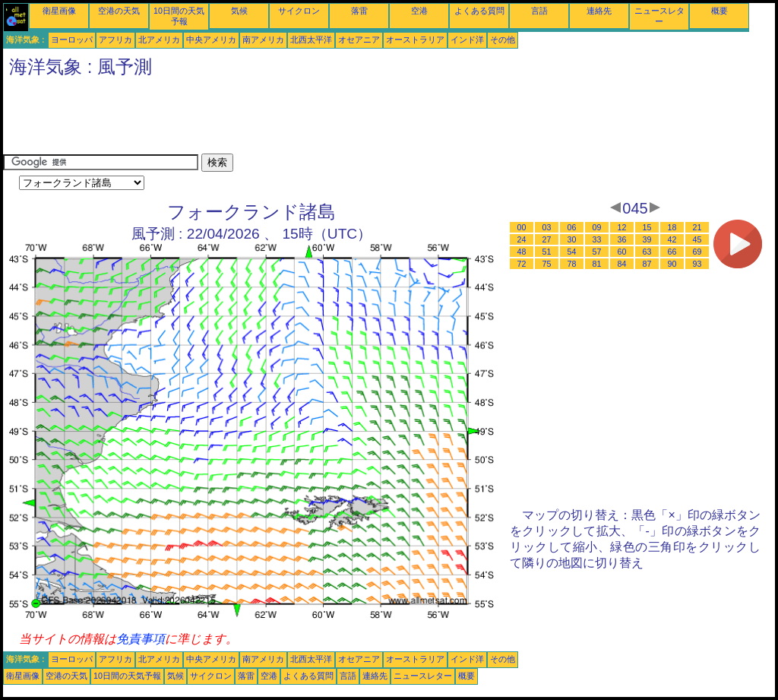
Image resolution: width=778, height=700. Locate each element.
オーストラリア (415, 40)
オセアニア (359, 40)
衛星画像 (59, 11)
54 (572, 252)
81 (597, 264)
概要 (719, 11)
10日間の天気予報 (127, 676)
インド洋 (467, 40)
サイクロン (299, 11)
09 (597, 227)
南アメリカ (263, 40)
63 (647, 252)
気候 (239, 11)
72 (522, 264)
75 (547, 264)
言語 (539, 11)
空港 (419, 11)
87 (647, 264)
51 (547, 252)
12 (622, 227)
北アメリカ (159, 40)
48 (522, 252)
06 (572, 227)
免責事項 (141, 639)
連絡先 (599, 11)
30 (572, 239)
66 (672, 252)
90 (672, 264)
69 (697, 252)
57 (597, 252)
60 (622, 252)
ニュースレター (423, 676)
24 (522, 239)
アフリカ (115, 40)
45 (697, 239)
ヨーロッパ (72, 40)
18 (672, 227)
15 (647, 227)
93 (697, 264)
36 (622, 239)
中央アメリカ (211, 40)
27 (547, 239)
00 (522, 227)
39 (647, 239)
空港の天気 (119, 11)
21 (697, 227)
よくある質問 (479, 11)
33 (597, 239)
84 (622, 264)
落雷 (359, 11)
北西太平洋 (311, 40)
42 (672, 239)
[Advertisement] (280, 119)
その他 (503, 40)
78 (572, 264)
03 (547, 227)
